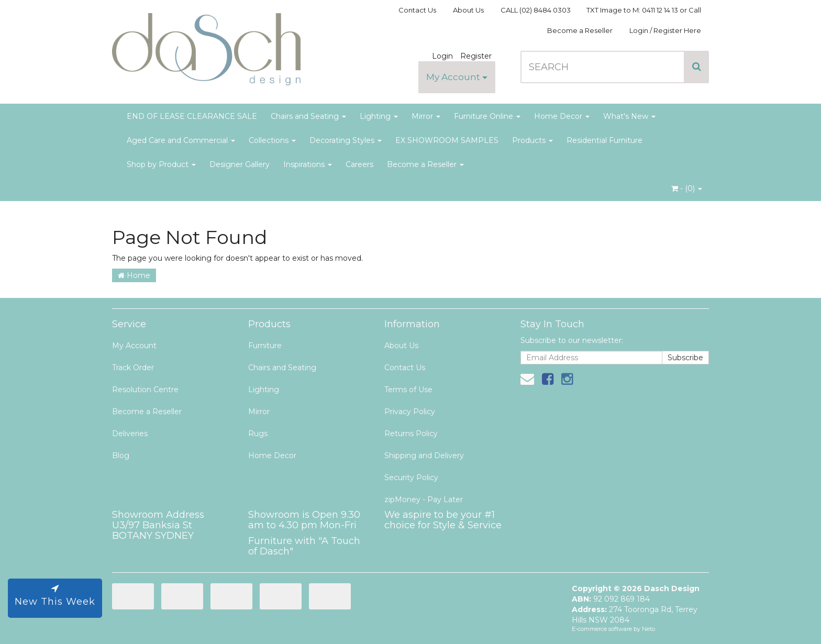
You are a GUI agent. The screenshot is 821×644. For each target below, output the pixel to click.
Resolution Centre (145, 390)
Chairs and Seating (308, 116)
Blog (121, 456)
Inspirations (308, 164)
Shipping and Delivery (424, 456)
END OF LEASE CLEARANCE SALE (192, 116)
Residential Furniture (604, 140)
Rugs (258, 434)
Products (532, 140)
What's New (629, 116)
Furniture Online (487, 116)
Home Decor (562, 116)
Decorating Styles (346, 140)
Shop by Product (161, 164)
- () (687, 188)
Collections (272, 140)
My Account (457, 77)
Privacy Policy (410, 412)
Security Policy (411, 478)
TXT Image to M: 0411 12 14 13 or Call (644, 10)
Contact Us (417, 10)
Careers (359, 164)
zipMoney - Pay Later (424, 499)
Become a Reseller (580, 30)
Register (476, 56)
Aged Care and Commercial (181, 140)
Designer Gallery (240, 164)
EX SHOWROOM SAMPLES (447, 140)
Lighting (379, 116)
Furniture (265, 346)
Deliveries (130, 434)
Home (134, 275)
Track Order (133, 368)
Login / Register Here (665, 30)
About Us (468, 10)
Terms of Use (408, 390)
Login (442, 56)
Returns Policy (411, 434)
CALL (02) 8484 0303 (536, 10)
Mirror (426, 116)
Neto (648, 629)
